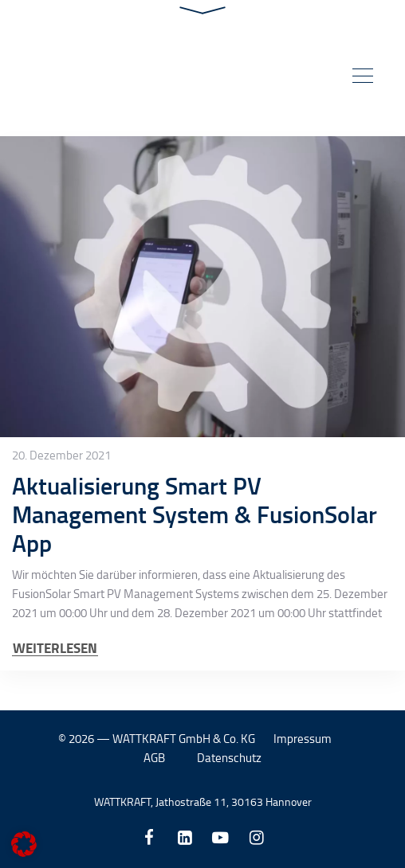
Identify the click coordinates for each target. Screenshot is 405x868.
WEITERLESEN (55, 648)
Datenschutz (229, 758)
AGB (154, 758)
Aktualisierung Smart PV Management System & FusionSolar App (195, 514)
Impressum (303, 739)
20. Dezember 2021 (61, 456)
